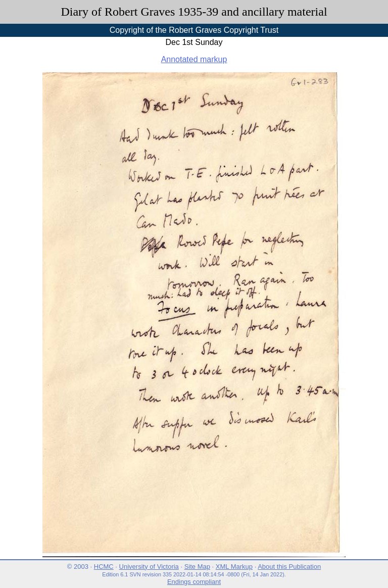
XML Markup (234, 567)
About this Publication (289, 567)
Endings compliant (194, 582)
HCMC (104, 567)
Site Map (197, 567)
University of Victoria (149, 567)
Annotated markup (194, 59)
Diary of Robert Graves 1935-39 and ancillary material (194, 12)
